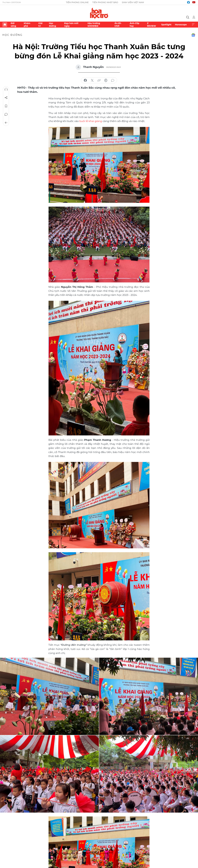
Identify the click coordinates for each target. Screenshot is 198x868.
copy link (99, 80)
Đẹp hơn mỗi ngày (71, 25)
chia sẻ (85, 80)
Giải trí (40, 25)
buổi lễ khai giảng (91, 121)
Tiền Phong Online (77, 2)
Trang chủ (5, 25)
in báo (106, 80)
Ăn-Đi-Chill (118, 25)
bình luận (113, 80)
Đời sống (13, 25)
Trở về (6, 123)
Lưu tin (6, 106)
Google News (193, 35)
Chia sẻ (6, 98)
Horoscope (181, 25)
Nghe (6, 89)
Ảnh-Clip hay (134, 25)
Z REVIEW (152, 25)
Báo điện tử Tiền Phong (99, 13)
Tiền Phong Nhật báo (105, 2)
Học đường (52, 25)
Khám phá (27, 25)
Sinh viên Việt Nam (133, 2)
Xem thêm (193, 25)
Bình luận (6, 114)
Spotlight (166, 25)
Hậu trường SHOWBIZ (94, 25)
